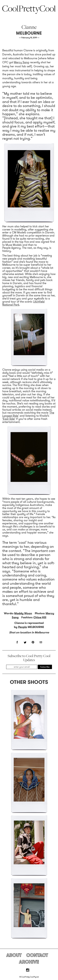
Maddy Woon (23, 613)
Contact (37, 955)
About (14, 955)
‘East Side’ (9, 419)
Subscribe (45, 667)
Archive (29, 962)
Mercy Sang (21, 62)
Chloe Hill (40, 617)
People (23, 627)
